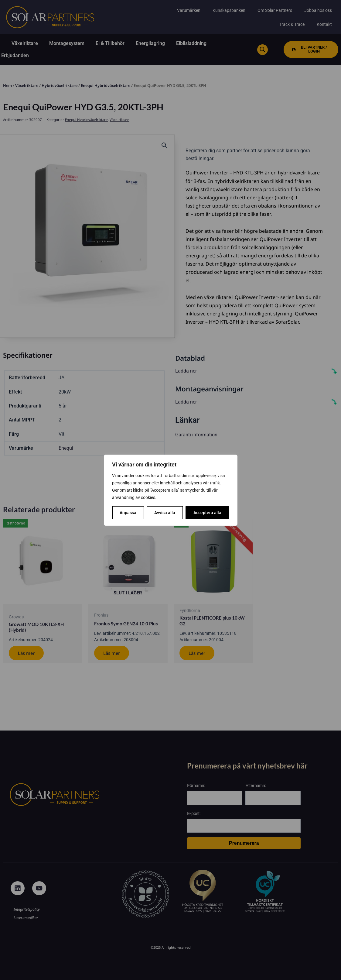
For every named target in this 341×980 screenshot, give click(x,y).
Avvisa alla (165, 513)
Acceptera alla (207, 513)
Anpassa (128, 513)
